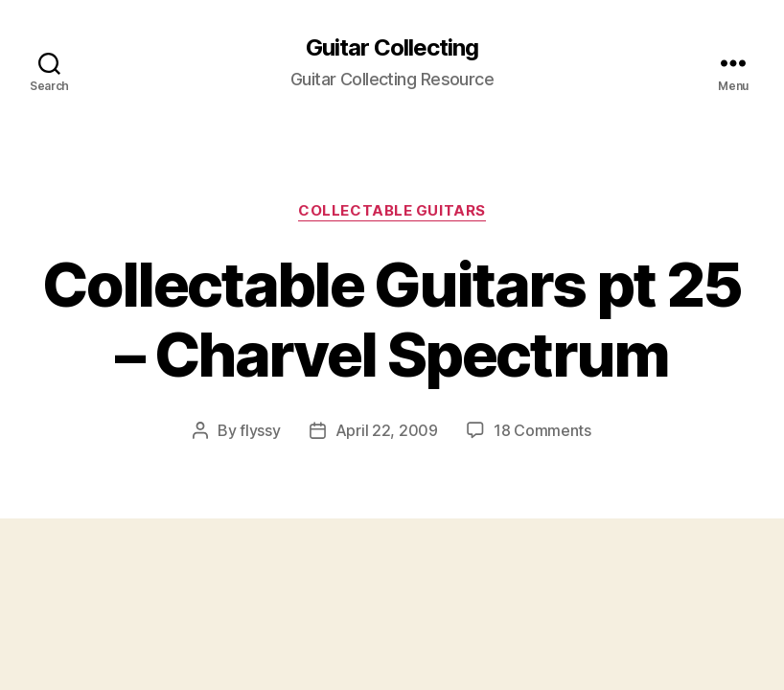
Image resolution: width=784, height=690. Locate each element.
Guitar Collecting (392, 48)
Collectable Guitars (392, 211)
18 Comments (542, 430)
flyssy (260, 430)
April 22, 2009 (387, 430)
